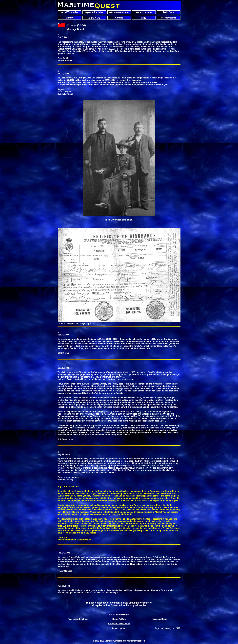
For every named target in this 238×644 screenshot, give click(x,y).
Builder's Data (119, 619)
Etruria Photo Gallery (119, 614)
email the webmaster (140, 603)
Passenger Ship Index (78, 619)
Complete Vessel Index (119, 624)
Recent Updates (119, 628)
